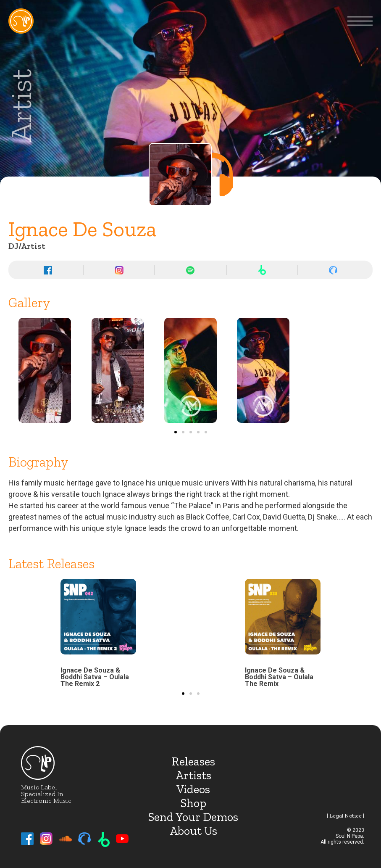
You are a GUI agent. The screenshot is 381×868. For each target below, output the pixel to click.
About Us (193, 831)
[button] (176, 432)
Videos (193, 789)
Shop (193, 803)
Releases (193, 761)
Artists (193, 775)
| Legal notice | (346, 816)
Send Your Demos (193, 817)
